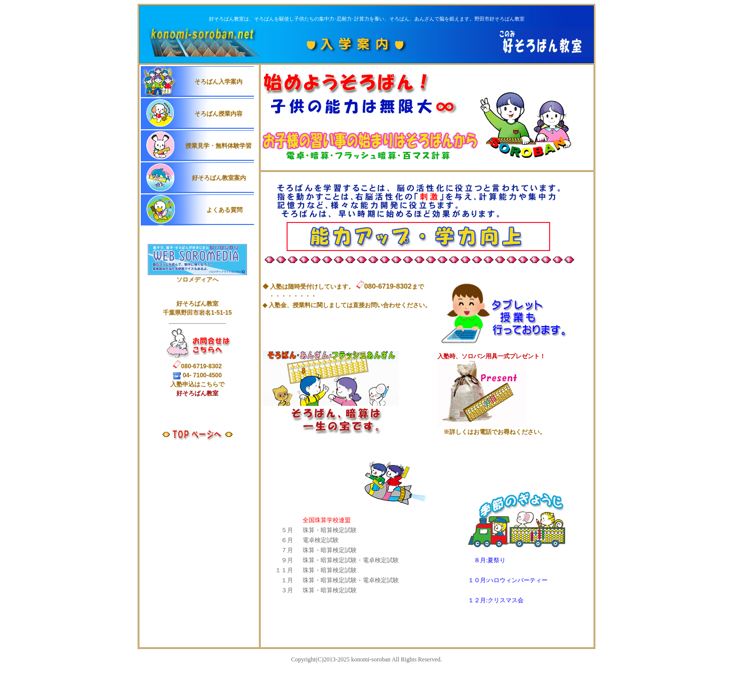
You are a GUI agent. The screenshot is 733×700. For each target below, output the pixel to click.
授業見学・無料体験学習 (218, 146)
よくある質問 (223, 210)
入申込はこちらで (197, 384)
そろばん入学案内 (218, 82)
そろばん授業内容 (218, 114)
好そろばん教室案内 (219, 178)
